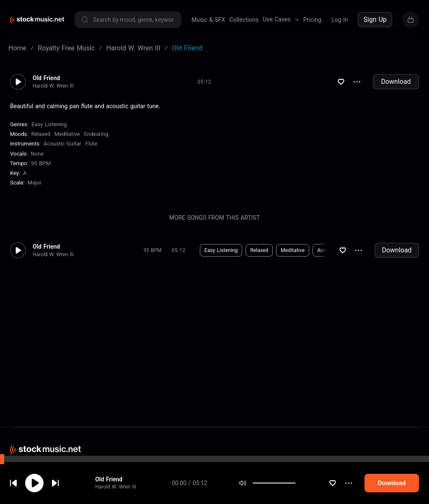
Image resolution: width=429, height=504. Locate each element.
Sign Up (375, 19)
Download (396, 82)
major (35, 183)
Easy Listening (49, 124)
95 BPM (41, 163)
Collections (244, 20)
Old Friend (109, 479)
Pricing (312, 20)
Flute (92, 144)
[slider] (295, 483)
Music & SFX (208, 20)
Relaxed (41, 134)
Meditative (67, 134)
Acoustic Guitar (62, 144)
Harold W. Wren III (116, 487)
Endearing (96, 134)
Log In (340, 20)
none (37, 154)
